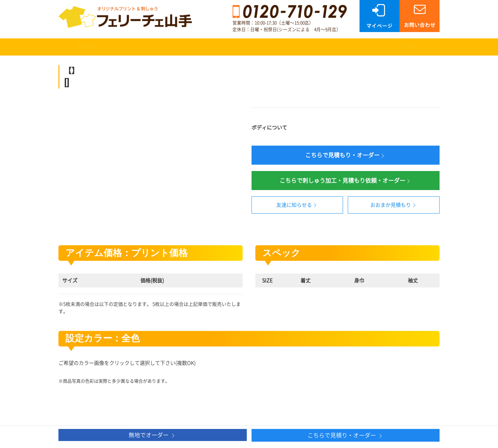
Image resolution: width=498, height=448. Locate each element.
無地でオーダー (152, 435)
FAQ (343, 47)
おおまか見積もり (394, 205)
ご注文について (279, 47)
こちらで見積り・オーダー (346, 436)
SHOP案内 (407, 47)
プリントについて (150, 47)
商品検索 (86, 47)
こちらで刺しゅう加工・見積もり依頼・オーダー (346, 181)
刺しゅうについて (214, 47)
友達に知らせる (297, 205)
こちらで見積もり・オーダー (346, 156)
